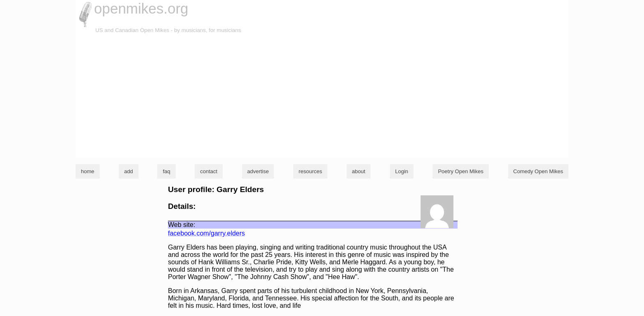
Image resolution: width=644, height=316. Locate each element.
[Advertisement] (322, 96)
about (359, 171)
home (88, 171)
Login (402, 171)
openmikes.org (141, 8)
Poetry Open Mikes (461, 171)
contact (209, 171)
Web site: (182, 225)
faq (166, 171)
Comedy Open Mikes (538, 171)
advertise (258, 171)
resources (310, 171)
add (129, 171)
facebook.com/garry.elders (206, 233)
